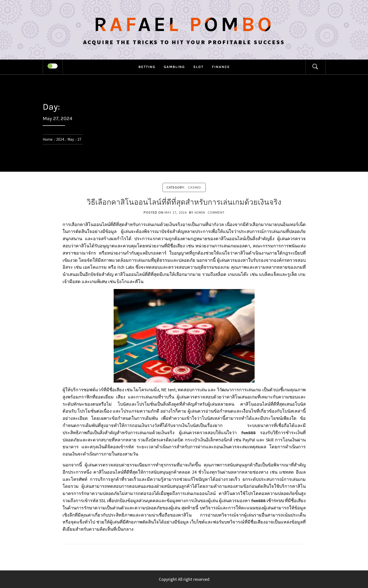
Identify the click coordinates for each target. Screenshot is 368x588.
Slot (198, 67)
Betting (147, 67)
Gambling (174, 67)
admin (200, 212)
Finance (221, 67)
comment (216, 212)
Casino (195, 187)
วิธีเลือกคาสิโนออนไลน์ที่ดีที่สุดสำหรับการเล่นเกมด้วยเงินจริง (184, 202)
